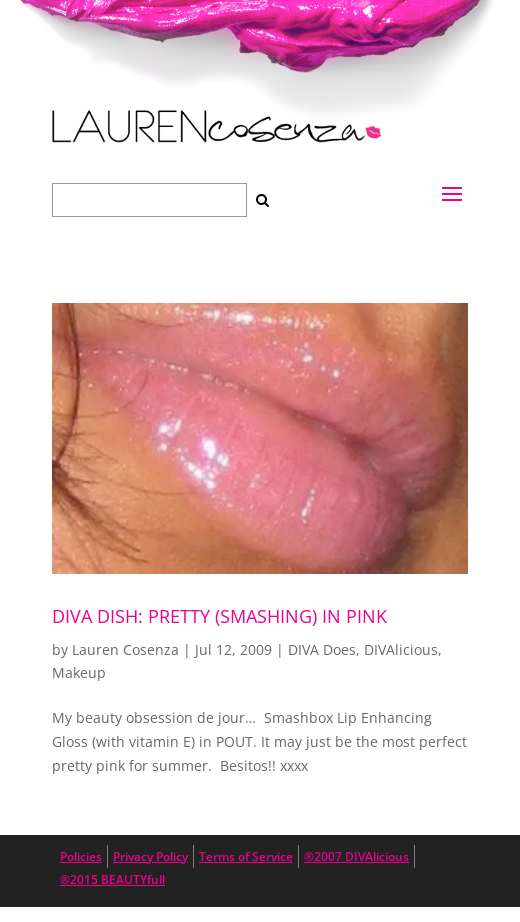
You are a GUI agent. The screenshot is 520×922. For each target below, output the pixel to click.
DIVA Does (322, 649)
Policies (81, 856)
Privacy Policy (150, 856)
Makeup (79, 672)
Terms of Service (246, 856)
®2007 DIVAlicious (356, 856)
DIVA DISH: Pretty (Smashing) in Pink (219, 616)
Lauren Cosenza (125, 649)
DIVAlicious (401, 649)
